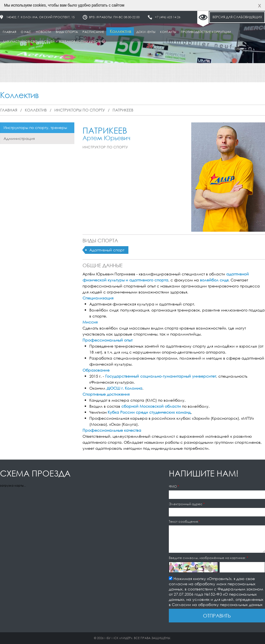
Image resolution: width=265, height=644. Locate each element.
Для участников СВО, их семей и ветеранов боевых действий (54, 42)
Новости (43, 32)
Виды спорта (67, 32)
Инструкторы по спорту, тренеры (35, 127)
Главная (9, 32)
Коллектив (120, 31)
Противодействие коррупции (206, 32)
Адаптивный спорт (107, 250)
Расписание (93, 32)
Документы (146, 32)
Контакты (168, 32)
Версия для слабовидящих (237, 17)
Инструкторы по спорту (80, 110)
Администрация (19, 138)
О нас (26, 32)
